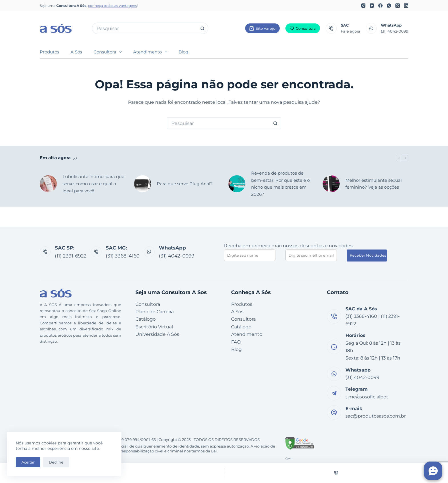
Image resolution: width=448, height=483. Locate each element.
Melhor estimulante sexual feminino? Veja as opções (374, 184)
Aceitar (28, 462)
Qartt (289, 458)
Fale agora (351, 31)
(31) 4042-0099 (395, 31)
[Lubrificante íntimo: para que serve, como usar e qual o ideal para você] (48, 184)
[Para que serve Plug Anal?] (143, 184)
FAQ (236, 342)
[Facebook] (380, 6)
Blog (183, 52)
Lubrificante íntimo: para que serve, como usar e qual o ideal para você (93, 184)
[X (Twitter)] (398, 6)
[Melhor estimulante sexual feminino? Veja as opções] (331, 184)
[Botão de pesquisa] (203, 28)
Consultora (303, 28)
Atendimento (151, 52)
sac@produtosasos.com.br (376, 416)
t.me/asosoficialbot (367, 397)
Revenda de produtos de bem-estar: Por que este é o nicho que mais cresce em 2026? (280, 184)
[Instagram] (363, 6)
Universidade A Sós (157, 334)
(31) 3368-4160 (123, 256)
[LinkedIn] (406, 6)
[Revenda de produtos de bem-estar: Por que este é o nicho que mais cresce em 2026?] (237, 184)
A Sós (76, 52)
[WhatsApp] (389, 6)
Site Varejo (262, 28)
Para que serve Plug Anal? (185, 184)
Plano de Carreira (155, 312)
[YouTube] (372, 6)
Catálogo (146, 319)
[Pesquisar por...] (144, 28)
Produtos (49, 52)
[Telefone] (336, 473)
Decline (56, 462)
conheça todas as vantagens (112, 6)
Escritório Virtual (154, 327)
